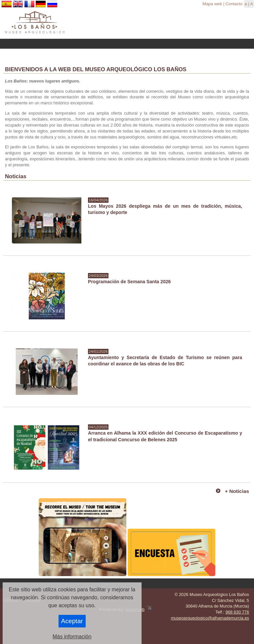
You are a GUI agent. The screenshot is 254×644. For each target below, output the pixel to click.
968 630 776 (237, 612)
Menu (127, 44)
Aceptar (72, 621)
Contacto (234, 4)
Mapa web (212, 4)
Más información (72, 637)
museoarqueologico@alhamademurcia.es (210, 618)
